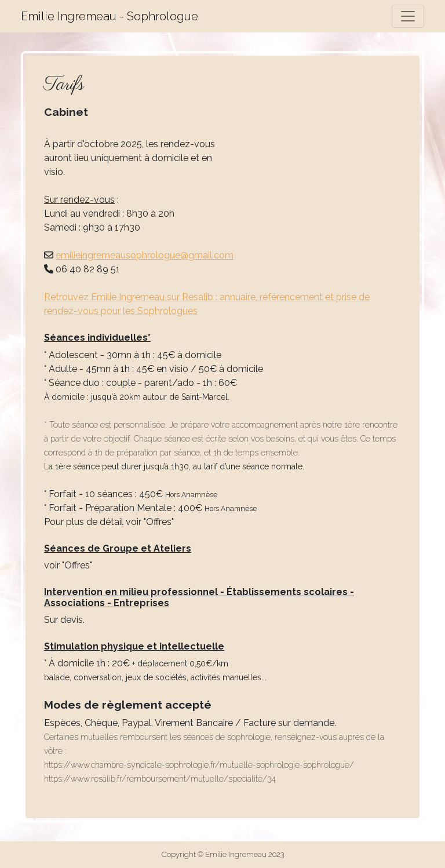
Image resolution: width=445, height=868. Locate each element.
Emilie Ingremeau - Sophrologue (110, 16)
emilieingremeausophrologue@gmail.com (145, 255)
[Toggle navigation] (408, 16)
